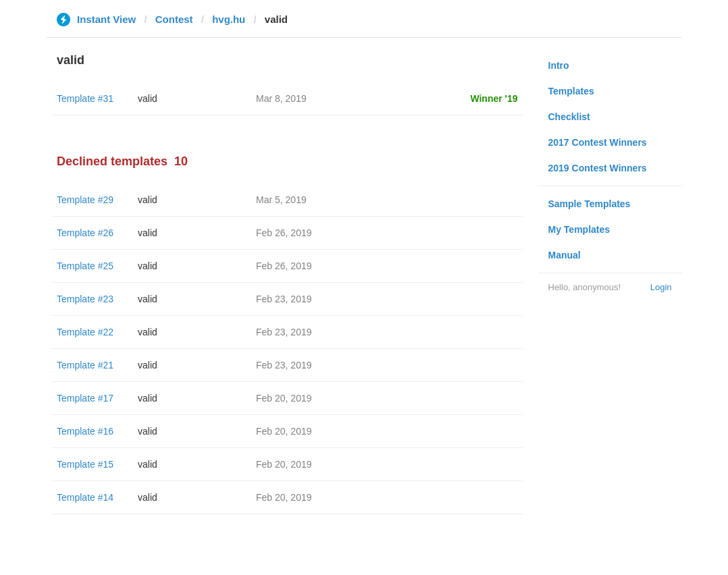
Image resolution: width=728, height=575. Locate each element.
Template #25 (85, 266)
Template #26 (85, 233)
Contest (174, 19)
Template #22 (85, 332)
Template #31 (85, 99)
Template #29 (85, 200)
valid (148, 99)
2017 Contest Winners (598, 142)
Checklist (569, 117)
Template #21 (85, 365)
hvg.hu (229, 19)
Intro (559, 65)
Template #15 (85, 464)
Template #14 (85, 497)
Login (661, 287)
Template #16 (85, 431)
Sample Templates (590, 204)
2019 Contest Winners (598, 168)
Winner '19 (494, 99)
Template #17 (85, 398)
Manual (565, 255)
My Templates (579, 229)
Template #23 (85, 299)
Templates (571, 91)
